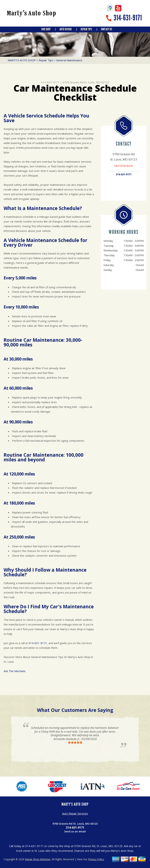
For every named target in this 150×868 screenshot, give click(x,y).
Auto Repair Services (75, 813)
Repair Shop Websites (38, 859)
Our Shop (46, 29)
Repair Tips (86, 29)
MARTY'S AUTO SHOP (22, 60)
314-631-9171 (128, 18)
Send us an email (75, 831)
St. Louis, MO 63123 (97, 82)
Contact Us (107, 29)
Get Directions (124, 166)
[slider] (75, 742)
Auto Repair (66, 29)
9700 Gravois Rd (73, 82)
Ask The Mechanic (15, 671)
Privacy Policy (96, 859)
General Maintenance (69, 60)
